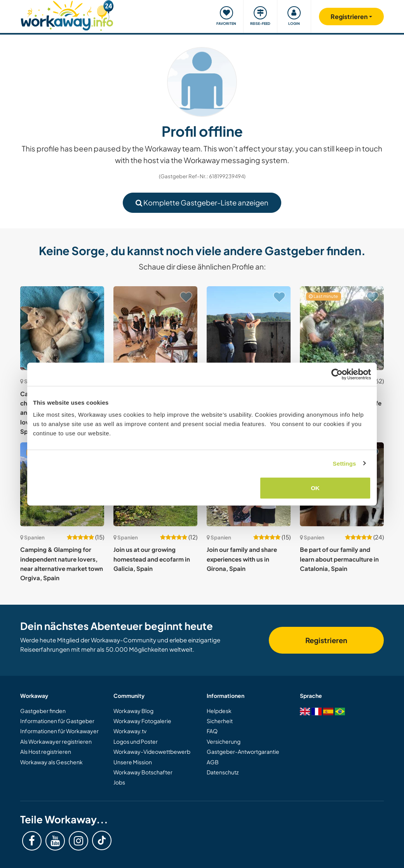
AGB (213, 762)
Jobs (119, 782)
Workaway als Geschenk (51, 762)
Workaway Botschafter (143, 772)
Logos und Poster (136, 741)
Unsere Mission (133, 762)
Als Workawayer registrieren (56, 741)
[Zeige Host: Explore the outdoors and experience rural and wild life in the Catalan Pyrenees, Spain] (342, 328)
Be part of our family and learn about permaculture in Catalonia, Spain (339, 559)
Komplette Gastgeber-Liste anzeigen (202, 203)
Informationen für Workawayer (59, 731)
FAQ (212, 731)
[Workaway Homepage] (67, 15)
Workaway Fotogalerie (142, 721)
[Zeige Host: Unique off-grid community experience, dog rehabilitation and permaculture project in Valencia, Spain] (155, 328)
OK (315, 488)
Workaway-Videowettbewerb (152, 751)
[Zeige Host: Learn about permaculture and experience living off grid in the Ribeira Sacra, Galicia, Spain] (249, 328)
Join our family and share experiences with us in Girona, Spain (242, 559)
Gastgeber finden (43, 711)
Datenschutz (223, 772)
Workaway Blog (133, 711)
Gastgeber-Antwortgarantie (243, 751)
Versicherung (224, 741)
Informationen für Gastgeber (57, 721)
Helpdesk (219, 711)
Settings (345, 463)
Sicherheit (220, 721)
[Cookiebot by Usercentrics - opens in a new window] (337, 374)
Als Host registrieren (46, 751)
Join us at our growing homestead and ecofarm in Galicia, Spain (152, 559)
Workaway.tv (130, 731)
